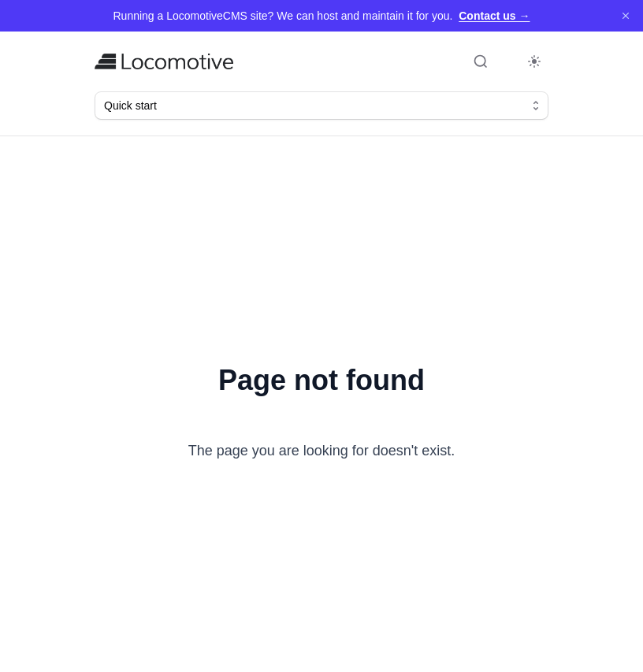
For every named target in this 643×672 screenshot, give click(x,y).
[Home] (164, 61)
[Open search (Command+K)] (481, 61)
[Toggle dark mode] (534, 61)
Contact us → (494, 16)
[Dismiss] (626, 16)
